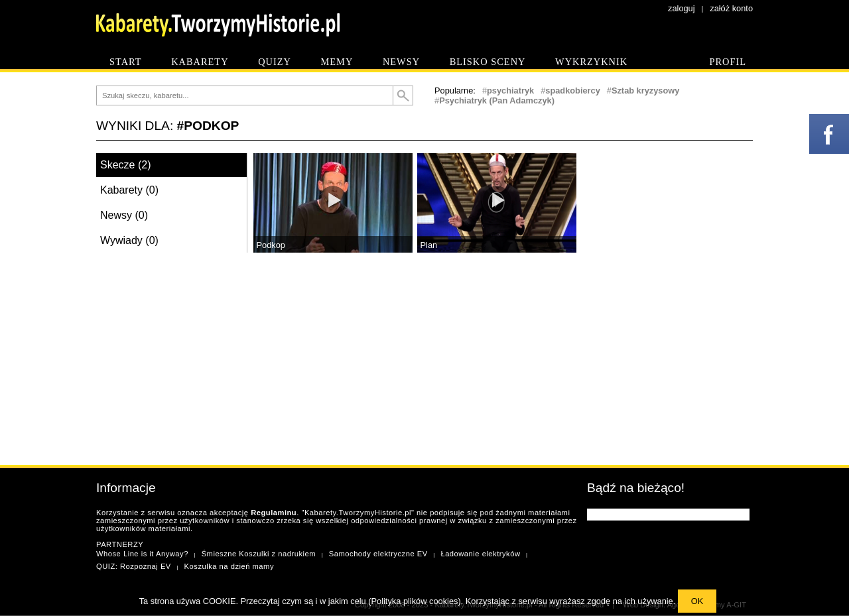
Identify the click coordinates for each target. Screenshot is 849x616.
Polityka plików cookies (415, 601)
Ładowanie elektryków (480, 554)
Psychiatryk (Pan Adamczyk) (497, 100)
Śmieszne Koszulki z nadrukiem (259, 554)
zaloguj (682, 8)
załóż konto (731, 8)
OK (697, 601)
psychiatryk (510, 91)
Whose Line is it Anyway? (142, 554)
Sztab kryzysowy (645, 91)
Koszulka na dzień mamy (229, 566)
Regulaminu (274, 513)
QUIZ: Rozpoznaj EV (134, 566)
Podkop (271, 245)
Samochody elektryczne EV (378, 554)
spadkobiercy (573, 91)
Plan (429, 245)
